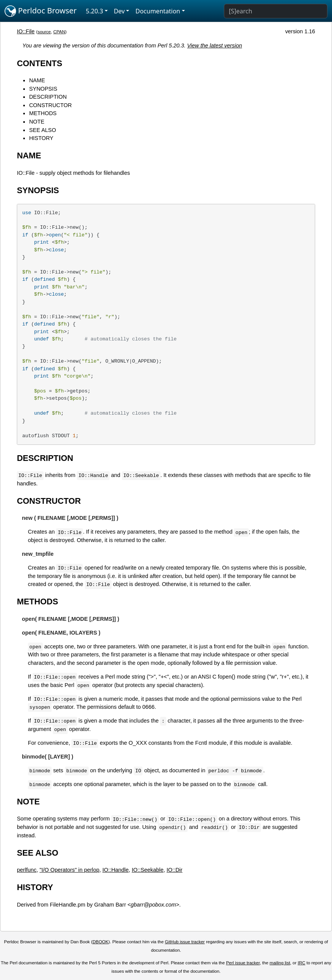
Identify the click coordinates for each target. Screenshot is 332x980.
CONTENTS (40, 63)
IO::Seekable (148, 870)
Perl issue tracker (243, 963)
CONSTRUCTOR (50, 105)
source (44, 32)
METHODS (43, 113)
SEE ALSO (42, 130)
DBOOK (100, 942)
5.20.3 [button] (95, 11)
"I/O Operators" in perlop (69, 870)
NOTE (37, 122)
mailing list (280, 963)
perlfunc (27, 870)
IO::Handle (116, 870)
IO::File (26, 31)
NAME (37, 80)
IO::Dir (175, 870)
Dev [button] (119, 11)
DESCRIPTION (48, 97)
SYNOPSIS (43, 89)
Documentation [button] (158, 11)
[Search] (276, 11)
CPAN (59, 32)
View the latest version (215, 46)
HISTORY (41, 138)
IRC (301, 963)
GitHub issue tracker (185, 942)
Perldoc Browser (41, 11)
